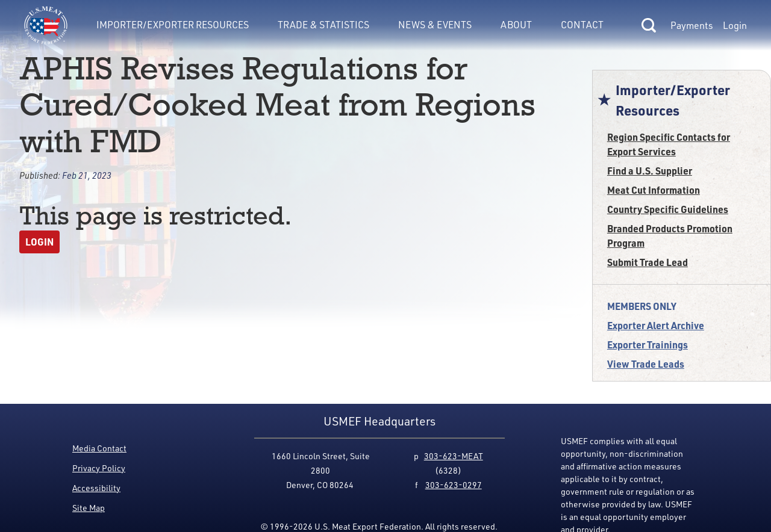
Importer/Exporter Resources (173, 24)
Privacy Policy (99, 468)
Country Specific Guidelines (668, 209)
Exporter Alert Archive (656, 325)
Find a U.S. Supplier (650, 171)
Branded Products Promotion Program (670, 236)
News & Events (435, 24)
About (516, 24)
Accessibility (96, 488)
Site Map (89, 508)
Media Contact (99, 448)
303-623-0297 (454, 485)
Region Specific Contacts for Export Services (669, 144)
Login (735, 25)
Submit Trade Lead (648, 262)
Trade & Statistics (323, 24)
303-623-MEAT (454, 456)
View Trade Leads (646, 364)
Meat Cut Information (654, 190)
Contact (582, 24)
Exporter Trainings (648, 345)
